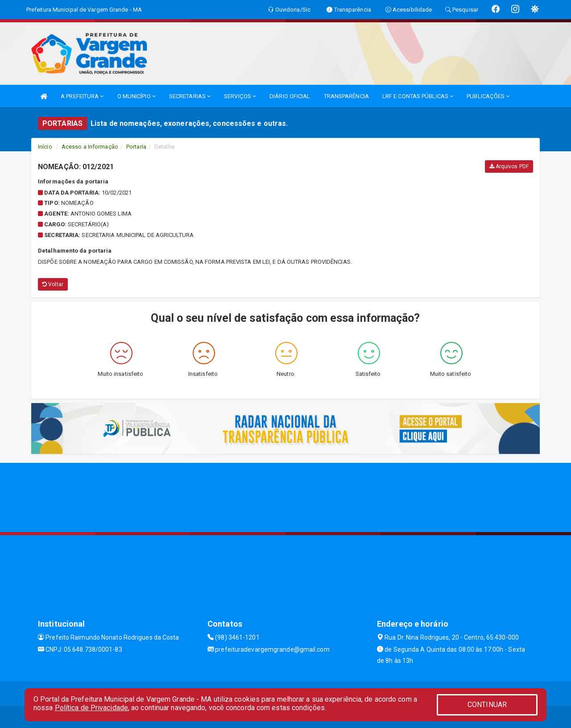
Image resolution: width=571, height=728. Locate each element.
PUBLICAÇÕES (488, 96)
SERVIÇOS (240, 96)
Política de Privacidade (91, 708)
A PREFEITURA (82, 96)
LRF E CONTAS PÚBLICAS (418, 96)
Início (45, 147)
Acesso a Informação (90, 147)
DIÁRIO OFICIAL (290, 96)
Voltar (53, 284)
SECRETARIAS (190, 96)
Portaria (136, 147)
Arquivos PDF (509, 166)
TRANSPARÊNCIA (346, 96)
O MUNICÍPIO (137, 96)
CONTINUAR (487, 705)
